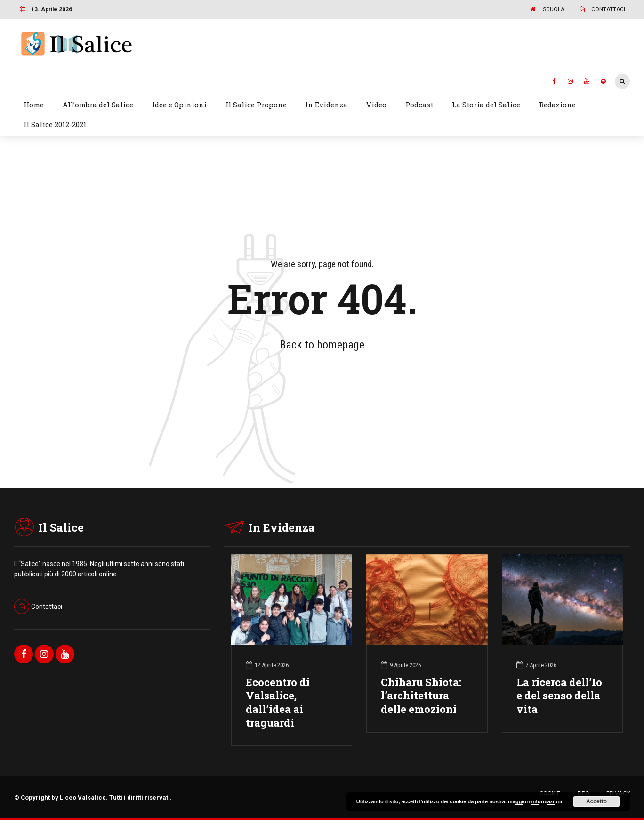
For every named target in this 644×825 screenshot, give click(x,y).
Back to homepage (322, 345)
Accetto (596, 801)
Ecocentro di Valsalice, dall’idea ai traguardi (278, 703)
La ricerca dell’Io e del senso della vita (559, 696)
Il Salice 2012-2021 (55, 124)
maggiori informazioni (535, 801)
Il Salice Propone (256, 105)
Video (376, 105)
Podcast (419, 105)
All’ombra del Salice (98, 105)
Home (34, 105)
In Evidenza (326, 105)
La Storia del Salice (486, 105)
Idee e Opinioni (179, 105)
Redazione (557, 105)
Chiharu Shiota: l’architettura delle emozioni (421, 696)
